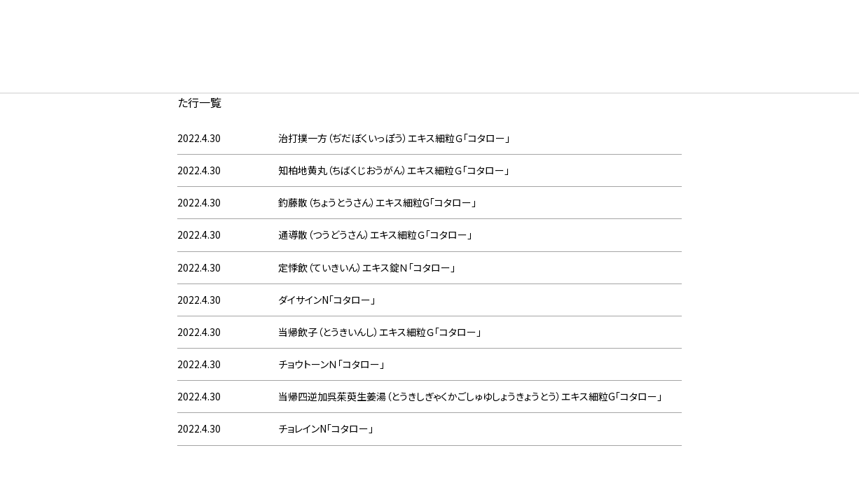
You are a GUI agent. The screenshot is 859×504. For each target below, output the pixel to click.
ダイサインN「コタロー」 (327, 300)
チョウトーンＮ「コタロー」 (331, 364)
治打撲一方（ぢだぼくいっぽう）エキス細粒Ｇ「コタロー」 (394, 138)
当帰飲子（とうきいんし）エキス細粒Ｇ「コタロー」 (380, 332)
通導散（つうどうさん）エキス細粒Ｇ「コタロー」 (375, 234)
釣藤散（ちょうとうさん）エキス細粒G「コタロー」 (377, 202)
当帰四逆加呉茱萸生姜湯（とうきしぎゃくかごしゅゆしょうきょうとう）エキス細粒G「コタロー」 (470, 396)
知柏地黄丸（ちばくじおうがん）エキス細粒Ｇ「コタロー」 (394, 170)
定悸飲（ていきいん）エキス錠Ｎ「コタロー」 (367, 267)
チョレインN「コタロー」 (326, 428)
